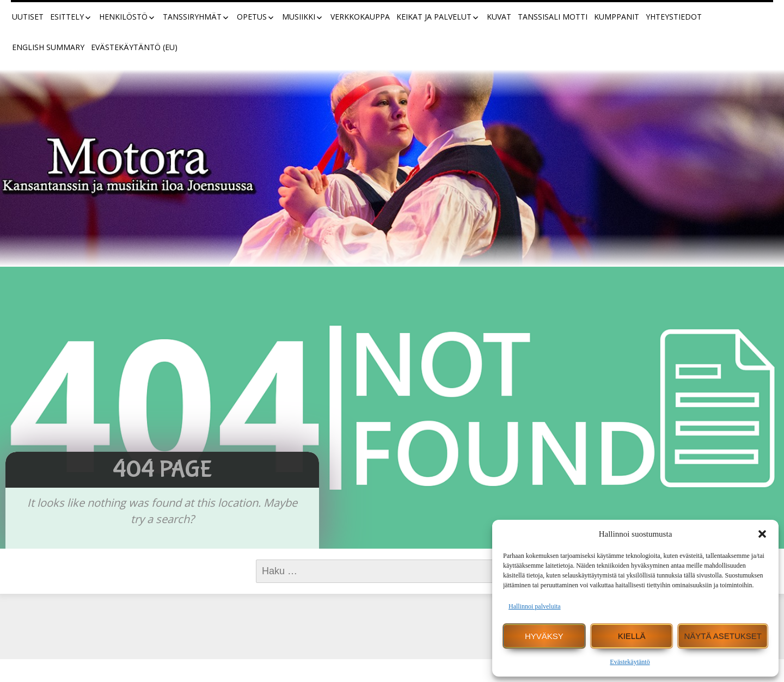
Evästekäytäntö (630, 662)
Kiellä (632, 636)
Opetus (252, 17)
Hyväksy (544, 636)
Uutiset (28, 17)
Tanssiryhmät (192, 17)
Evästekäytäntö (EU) (134, 47)
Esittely (67, 17)
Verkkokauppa (360, 17)
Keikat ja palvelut (434, 17)
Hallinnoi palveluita (535, 606)
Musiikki (299, 17)
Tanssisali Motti (553, 17)
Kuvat (499, 17)
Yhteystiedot (674, 17)
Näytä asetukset (723, 636)
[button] (762, 534)
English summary (48, 47)
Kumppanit (617, 17)
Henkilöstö (123, 17)
